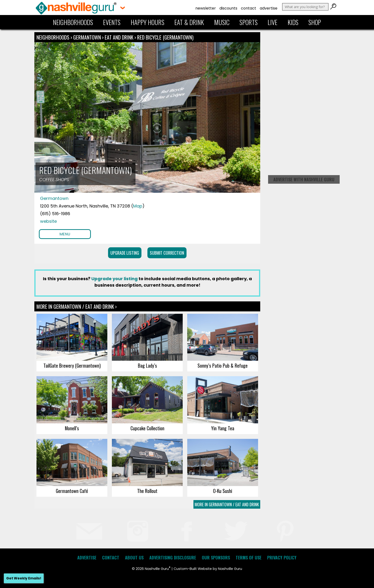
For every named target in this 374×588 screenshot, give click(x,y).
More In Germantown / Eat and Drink (227, 504)
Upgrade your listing (114, 279)
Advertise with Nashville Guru (304, 179)
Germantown (88, 37)
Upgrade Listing (125, 253)
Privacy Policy (282, 558)
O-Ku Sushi (223, 491)
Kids (293, 22)
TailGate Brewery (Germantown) (72, 365)
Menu (65, 234)
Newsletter (206, 8)
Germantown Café (72, 491)
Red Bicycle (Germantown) (165, 37)
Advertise (269, 8)
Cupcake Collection (147, 428)
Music (222, 22)
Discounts (228, 8)
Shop (315, 22)
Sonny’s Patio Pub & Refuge (223, 365)
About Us (134, 558)
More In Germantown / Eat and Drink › (77, 306)
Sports (249, 22)
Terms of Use (249, 558)
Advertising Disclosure (173, 558)
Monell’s (72, 428)
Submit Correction (167, 253)
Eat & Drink (189, 22)
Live (273, 22)
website (48, 221)
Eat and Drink (119, 37)
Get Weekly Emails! (24, 578)
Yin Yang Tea (223, 428)
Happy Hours (148, 22)
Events (112, 22)
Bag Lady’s (147, 365)
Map (138, 206)
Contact (249, 8)
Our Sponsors (216, 558)
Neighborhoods (73, 22)
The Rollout (147, 491)
